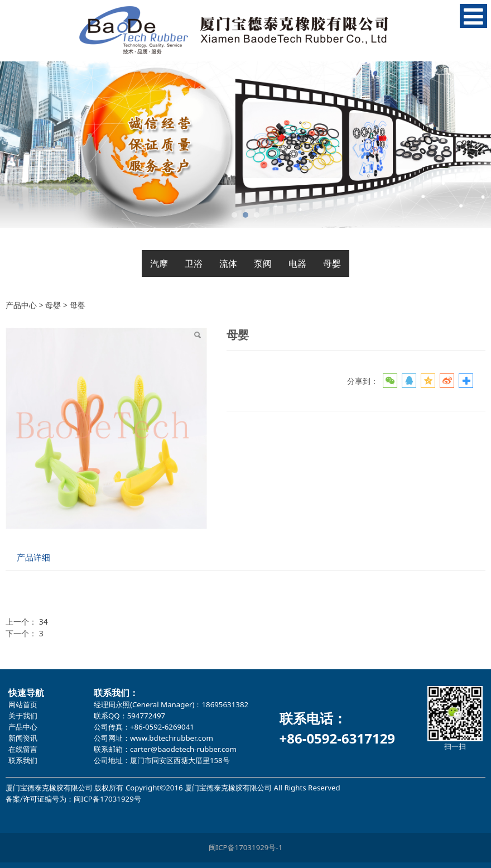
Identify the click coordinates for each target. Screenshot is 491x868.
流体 (228, 263)
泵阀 (263, 263)
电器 (297, 263)
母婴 (332, 263)
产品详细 (33, 557)
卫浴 (194, 263)
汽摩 (159, 263)
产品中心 (21, 305)
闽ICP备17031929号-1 (246, 847)
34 (44, 622)
